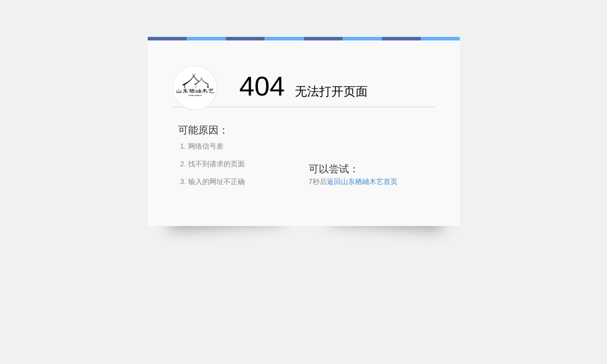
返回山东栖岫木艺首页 (362, 181)
